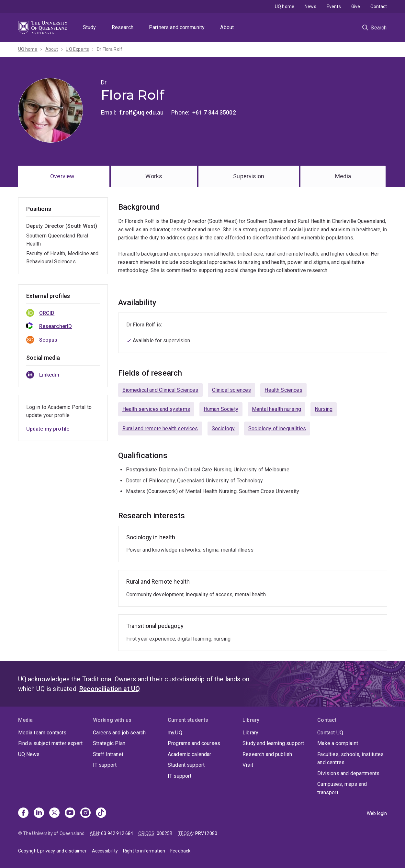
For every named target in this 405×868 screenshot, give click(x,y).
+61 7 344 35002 (214, 112)
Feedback (180, 851)
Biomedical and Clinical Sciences (160, 390)
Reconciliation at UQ (110, 689)
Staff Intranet (108, 754)
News (310, 6)
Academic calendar (190, 754)
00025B (165, 833)
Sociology (223, 429)
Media (343, 176)
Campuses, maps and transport (342, 788)
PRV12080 (206, 833)
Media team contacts (42, 733)
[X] (54, 813)
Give (356, 6)
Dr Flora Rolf (110, 49)
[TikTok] (101, 813)
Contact (379, 6)
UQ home (285, 6)
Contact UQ (330, 733)
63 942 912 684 (117, 833)
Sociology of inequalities (277, 429)
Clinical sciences (232, 390)
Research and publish (267, 754)
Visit (248, 765)
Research (123, 27)
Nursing (324, 409)
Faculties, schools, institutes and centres (350, 758)
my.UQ (175, 733)
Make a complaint (338, 743)
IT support (105, 765)
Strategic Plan (109, 743)
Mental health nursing (276, 409)
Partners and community (177, 27)
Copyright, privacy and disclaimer (52, 851)
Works (154, 176)
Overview (62, 176)
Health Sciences (283, 390)
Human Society (221, 409)
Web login (377, 813)
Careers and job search (119, 733)
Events (334, 6)
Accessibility (105, 851)
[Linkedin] (39, 813)
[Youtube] (70, 813)
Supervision (249, 176)
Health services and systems (156, 409)
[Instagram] (85, 813)
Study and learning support (273, 743)
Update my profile (48, 429)
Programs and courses (194, 743)
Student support (186, 765)
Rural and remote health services (160, 429)
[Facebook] (23, 813)
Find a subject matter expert (50, 743)
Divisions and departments (348, 773)
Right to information (144, 851)
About (227, 27)
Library (250, 733)
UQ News (29, 754)
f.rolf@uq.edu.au (142, 112)
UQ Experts (77, 49)
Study (90, 27)
